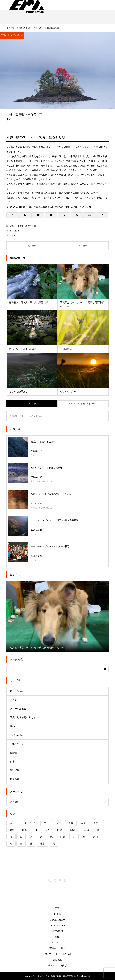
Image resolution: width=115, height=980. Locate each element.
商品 (12, 726)
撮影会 (14, 753)
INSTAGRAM (57, 931)
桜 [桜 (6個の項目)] (11, 837)
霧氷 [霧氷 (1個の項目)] (42, 844)
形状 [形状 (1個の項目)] (47, 830)
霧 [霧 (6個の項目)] (31, 844)
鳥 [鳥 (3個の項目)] (54, 844)
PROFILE (58, 914)
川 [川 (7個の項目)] (36, 830)
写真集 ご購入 (57, 948)
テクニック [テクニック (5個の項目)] (30, 823)
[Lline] (51, 215)
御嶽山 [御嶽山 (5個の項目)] (73, 830)
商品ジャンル (19, 744)
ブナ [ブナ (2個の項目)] (46, 823)
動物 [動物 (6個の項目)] (71, 823)
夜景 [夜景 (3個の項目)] (83, 823)
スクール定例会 (18, 709)
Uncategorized (17, 691)
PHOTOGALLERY (58, 926)
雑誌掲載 (15, 770)
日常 (34, 226)
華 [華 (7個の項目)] (84, 837)
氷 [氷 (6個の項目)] (41, 837)
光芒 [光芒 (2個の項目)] (58, 823)
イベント (15, 700)
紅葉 (15, 231)
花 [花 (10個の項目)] (74, 837)
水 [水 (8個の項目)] (31, 837)
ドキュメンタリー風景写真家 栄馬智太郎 (57, 874)
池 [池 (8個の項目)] (51, 837)
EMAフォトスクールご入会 (57, 954)
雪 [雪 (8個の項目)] (21, 844)
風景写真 (15, 779)
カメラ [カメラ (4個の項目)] (13, 823)
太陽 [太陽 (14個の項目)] (12, 830)
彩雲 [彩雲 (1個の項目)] (59, 830)
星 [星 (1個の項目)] (98, 830)
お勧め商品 (18, 735)
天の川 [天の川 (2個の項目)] (97, 823)
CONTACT (57, 943)
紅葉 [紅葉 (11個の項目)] (63, 837)
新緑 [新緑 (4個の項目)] (87, 830)
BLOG (57, 937)
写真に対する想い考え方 (20, 226)
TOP (57, 908)
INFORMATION (57, 920)
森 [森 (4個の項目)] (21, 837)
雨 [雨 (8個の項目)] (11, 844)
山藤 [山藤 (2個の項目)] (25, 830)
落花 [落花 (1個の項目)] (95, 837)
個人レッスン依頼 (57, 966)
